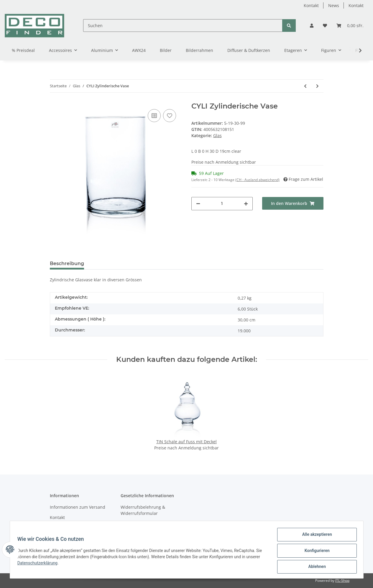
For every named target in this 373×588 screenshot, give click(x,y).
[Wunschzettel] (325, 26)
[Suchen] (183, 26)
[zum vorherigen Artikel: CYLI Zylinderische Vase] (305, 86)
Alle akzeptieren (315, 536)
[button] (312, 26)
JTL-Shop (342, 580)
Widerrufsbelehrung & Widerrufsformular (143, 510)
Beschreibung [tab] (67, 263)
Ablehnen (315, 567)
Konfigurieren (315, 552)
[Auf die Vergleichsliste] (154, 116)
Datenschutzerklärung (40, 564)
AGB (125, 524)
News (334, 5)
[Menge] (222, 204)
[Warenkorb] (350, 26)
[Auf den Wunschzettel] (170, 116)
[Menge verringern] (198, 204)
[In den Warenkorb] (293, 203)
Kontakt (311, 5)
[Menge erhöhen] (246, 204)
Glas (217, 135)
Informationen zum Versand (78, 507)
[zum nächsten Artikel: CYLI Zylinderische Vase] (317, 86)
